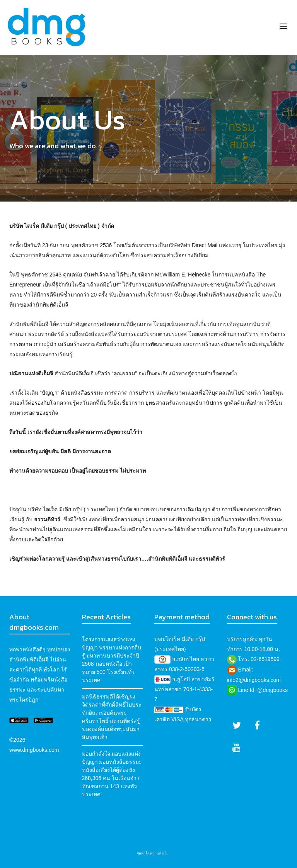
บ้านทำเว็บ (160, 853)
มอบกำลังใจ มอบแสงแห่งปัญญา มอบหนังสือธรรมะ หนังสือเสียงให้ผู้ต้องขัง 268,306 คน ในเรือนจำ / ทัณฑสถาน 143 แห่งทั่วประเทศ (112, 774)
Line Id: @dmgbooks (263, 690)
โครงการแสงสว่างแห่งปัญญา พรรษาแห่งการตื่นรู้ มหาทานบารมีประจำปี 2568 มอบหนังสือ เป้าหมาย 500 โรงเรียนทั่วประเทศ (112, 660)
